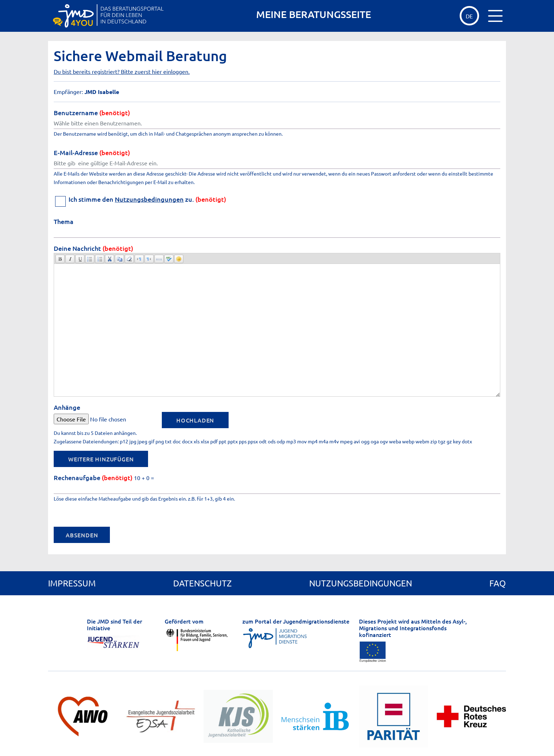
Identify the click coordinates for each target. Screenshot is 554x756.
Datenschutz (202, 583)
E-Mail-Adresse (92, 152)
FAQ (498, 583)
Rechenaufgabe (93, 477)
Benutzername (92, 113)
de (469, 16)
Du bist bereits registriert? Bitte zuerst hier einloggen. (122, 71)
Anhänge (67, 407)
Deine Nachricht (93, 248)
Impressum (72, 583)
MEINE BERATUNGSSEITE (314, 14)
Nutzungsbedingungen (149, 199)
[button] (60, 259)
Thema (64, 221)
